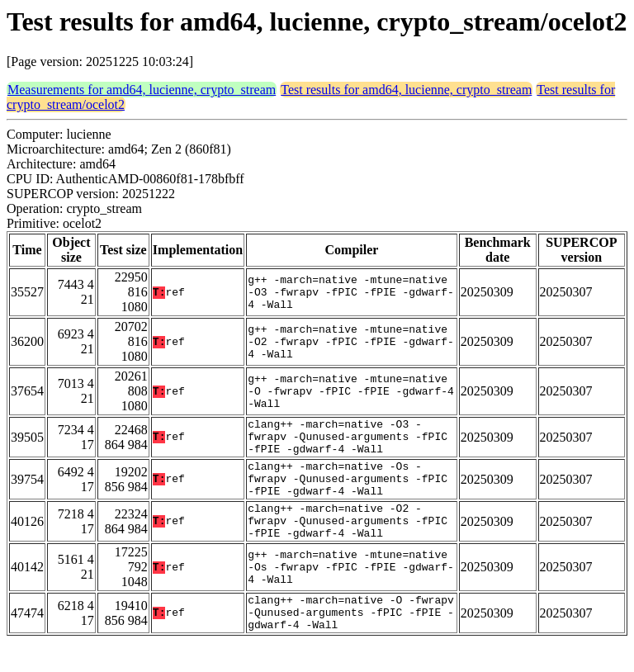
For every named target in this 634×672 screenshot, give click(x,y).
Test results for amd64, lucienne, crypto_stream (406, 90)
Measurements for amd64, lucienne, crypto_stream (142, 90)
